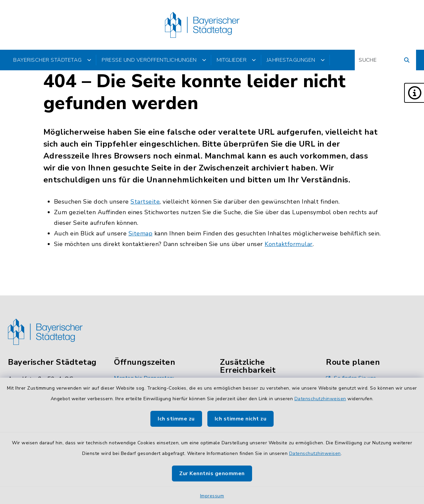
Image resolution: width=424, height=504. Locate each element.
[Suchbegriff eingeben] (386, 60)
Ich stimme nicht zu (241, 419)
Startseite (145, 202)
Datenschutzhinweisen (320, 399)
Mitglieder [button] (236, 60)
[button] (414, 93)
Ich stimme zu (176, 419)
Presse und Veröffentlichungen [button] (154, 60)
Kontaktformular (289, 244)
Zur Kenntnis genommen (212, 473)
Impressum (212, 496)
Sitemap (141, 233)
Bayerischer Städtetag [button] (52, 60)
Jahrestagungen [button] (296, 60)
